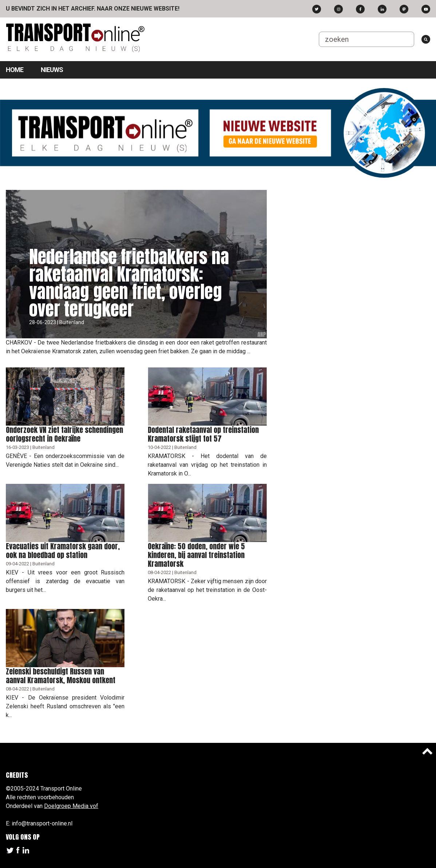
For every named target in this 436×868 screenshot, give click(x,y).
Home (15, 70)
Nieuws (52, 70)
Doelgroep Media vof (71, 806)
